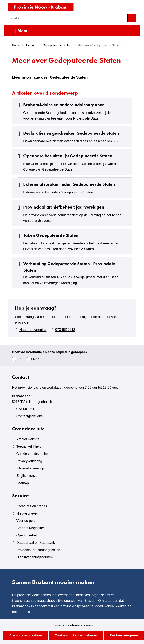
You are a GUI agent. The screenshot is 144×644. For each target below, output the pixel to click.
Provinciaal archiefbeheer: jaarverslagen (60, 207)
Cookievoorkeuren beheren (76, 635)
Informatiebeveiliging (32, 468)
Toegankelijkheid (29, 446)
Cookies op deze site (32, 454)
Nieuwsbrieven (27, 513)
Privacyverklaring (29, 461)
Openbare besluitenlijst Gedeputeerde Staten (64, 156)
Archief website (28, 439)
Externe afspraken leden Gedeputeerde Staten (65, 184)
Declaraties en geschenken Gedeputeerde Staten (67, 133)
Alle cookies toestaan (25, 635)
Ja (20, 359)
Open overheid (27, 535)
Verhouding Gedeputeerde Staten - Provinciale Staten (65, 267)
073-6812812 (65, 330)
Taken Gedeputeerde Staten (47, 235)
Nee (36, 359)
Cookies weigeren (124, 635)
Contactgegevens (29, 416)
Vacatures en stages (32, 506)
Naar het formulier (33, 330)
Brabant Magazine (30, 528)
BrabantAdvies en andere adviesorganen (60, 105)
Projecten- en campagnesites (38, 550)
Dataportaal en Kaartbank (36, 543)
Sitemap (22, 483)
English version (28, 476)
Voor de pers (26, 521)
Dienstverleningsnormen (34, 557)
